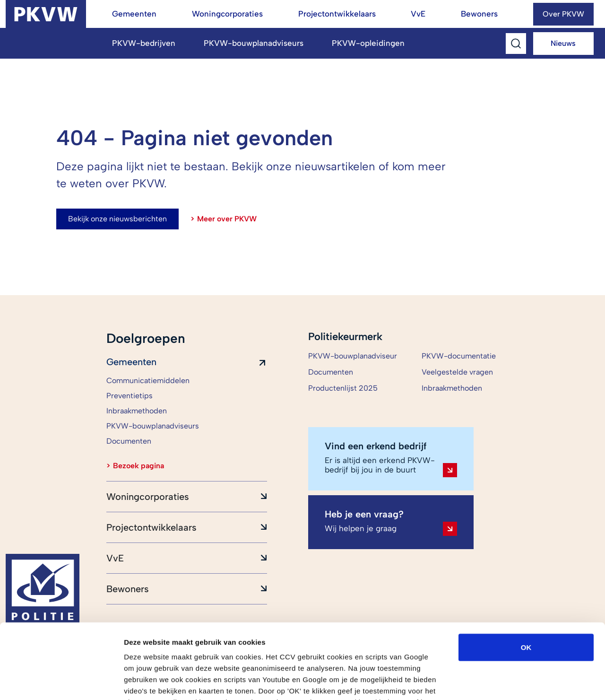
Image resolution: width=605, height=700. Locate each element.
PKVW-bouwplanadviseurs (254, 43)
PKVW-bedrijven (144, 43)
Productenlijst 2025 (343, 388)
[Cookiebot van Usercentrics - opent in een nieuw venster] (61, 682)
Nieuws (563, 43)
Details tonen (511, 681)
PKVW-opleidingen (368, 43)
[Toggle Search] (516, 44)
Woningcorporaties (227, 14)
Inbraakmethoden (452, 388)
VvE (418, 14)
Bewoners (479, 14)
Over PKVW (563, 14)
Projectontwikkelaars (337, 14)
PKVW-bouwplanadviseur (353, 356)
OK (526, 577)
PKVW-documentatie (459, 356)
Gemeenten (134, 14)
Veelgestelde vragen (457, 372)
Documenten (331, 372)
